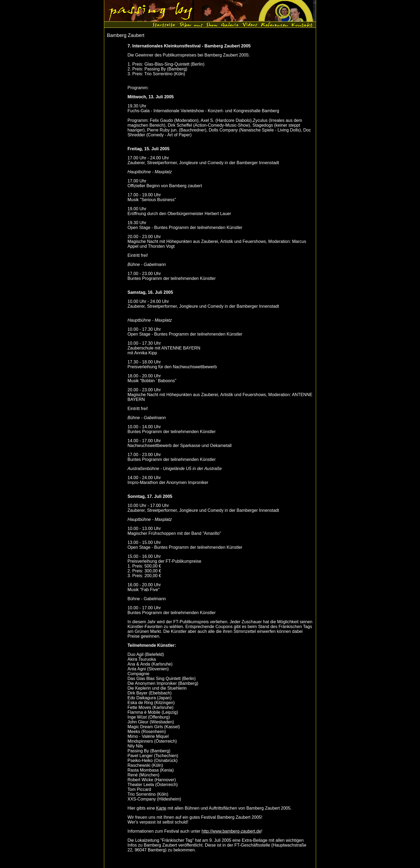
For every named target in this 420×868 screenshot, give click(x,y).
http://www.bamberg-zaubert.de (231, 831)
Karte (161, 808)
